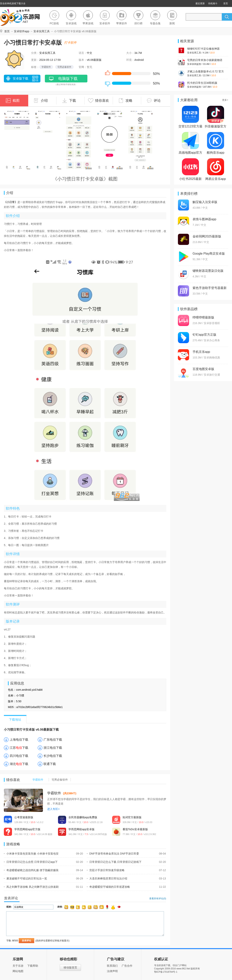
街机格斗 (213, 3)
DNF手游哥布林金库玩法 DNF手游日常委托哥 (113, 854)
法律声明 (112, 971)
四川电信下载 (19, 756)
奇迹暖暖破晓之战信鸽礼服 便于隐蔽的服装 (31, 870)
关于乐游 (18, 966)
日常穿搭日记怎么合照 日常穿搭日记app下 (31, 862)
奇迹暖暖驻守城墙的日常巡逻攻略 (108, 887)
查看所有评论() (158, 899)
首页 (226, 3)
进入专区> (53, 809)
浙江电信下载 (53, 748)
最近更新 (200, 3)
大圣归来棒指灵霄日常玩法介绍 (107, 878)
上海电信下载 (19, 740)
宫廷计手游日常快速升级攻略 (106, 870)
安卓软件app (22, 31)
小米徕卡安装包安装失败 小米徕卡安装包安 (31, 854)
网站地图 (18, 971)
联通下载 (50, 764)
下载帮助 (33, 966)
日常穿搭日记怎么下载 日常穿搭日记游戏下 (114, 862)
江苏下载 (19, 748)
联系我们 (112, 966)
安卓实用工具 (42, 31)
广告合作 (127, 966)
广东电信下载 (53, 740)
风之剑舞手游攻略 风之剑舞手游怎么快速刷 (31, 887)
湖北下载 (19, 764)
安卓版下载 (17, 79)
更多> (225, 100)
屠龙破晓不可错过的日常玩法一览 (25, 878)
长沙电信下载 (53, 756)
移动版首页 (70, 967)
